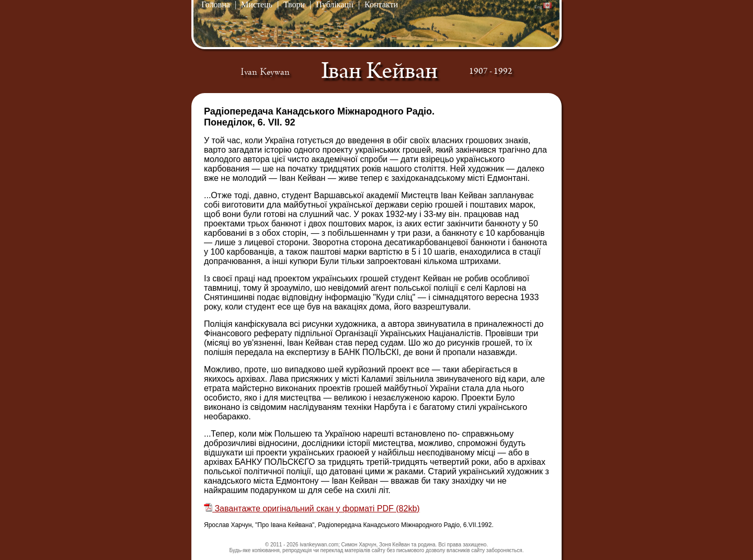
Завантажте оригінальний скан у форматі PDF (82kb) (312, 508)
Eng (543, 6)
